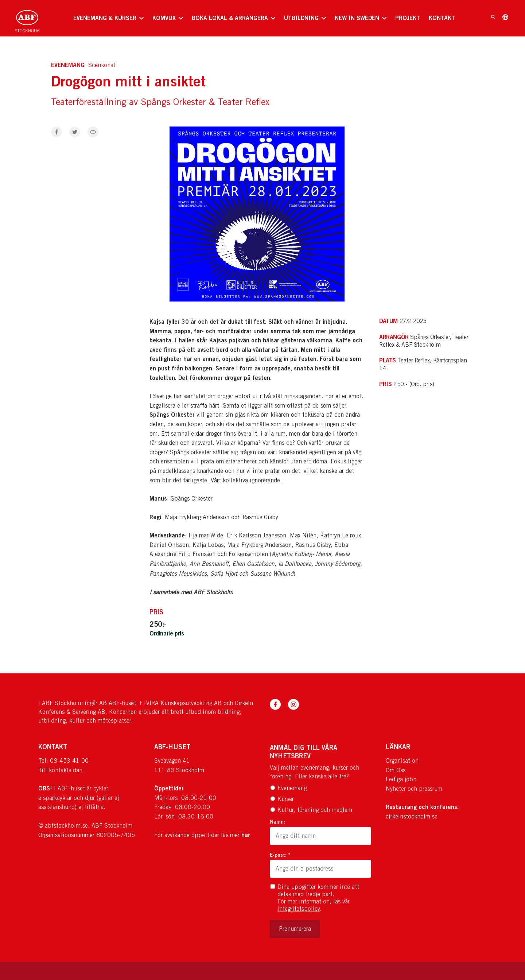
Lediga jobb (401, 779)
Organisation (402, 761)
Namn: (277, 822)
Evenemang (288, 788)
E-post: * (280, 855)
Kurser (282, 799)
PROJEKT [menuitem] (408, 18)
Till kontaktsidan (60, 770)
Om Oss (396, 770)
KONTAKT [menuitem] (442, 18)
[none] (108, 18)
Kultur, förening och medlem (311, 810)
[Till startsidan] (27, 18)
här (246, 835)
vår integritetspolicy (314, 905)
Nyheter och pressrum (414, 789)
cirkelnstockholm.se (412, 816)
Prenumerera (295, 929)
